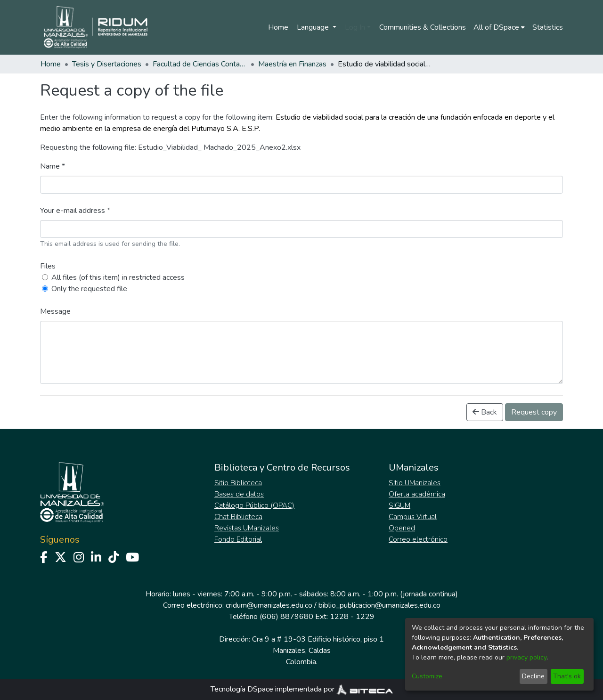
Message (55, 311)
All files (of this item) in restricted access (118, 277)
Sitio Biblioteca (238, 483)
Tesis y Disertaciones (107, 64)
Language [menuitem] (314, 27)
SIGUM (399, 505)
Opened (402, 528)
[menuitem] (499, 27)
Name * (53, 166)
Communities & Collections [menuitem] (423, 27)
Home (278, 27)
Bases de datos (239, 494)
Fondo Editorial (238, 539)
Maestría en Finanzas (292, 64)
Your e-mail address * (75, 211)
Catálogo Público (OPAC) (254, 505)
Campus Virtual (413, 517)
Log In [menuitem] (355, 27)
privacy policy (526, 657)
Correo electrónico (418, 539)
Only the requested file (89, 289)
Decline (533, 676)
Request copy (534, 412)
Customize (427, 676)
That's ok (567, 676)
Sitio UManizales (415, 483)
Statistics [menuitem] (548, 27)
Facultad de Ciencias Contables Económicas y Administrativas (200, 64)
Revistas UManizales (247, 528)
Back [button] (485, 412)
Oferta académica (417, 494)
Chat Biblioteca (238, 517)
